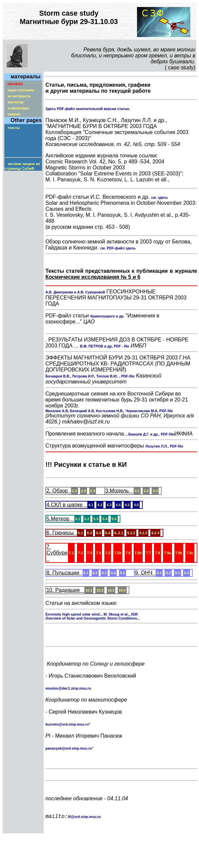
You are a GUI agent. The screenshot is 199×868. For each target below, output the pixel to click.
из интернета (19, 96)
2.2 (83, 491)
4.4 (118, 505)
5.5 (114, 519)
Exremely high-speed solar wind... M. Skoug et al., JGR (91, 614)
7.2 (80, 553)
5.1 (78, 519)
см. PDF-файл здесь (118, 248)
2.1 (74, 491)
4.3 (109, 505)
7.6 (128, 553)
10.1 (89, 590)
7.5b (118, 553)
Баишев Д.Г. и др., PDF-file (151, 434)
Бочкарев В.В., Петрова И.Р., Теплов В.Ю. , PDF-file (90, 376)
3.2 (146, 491)
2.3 (93, 491)
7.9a (167, 553)
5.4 (105, 519)
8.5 (122, 573)
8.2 (95, 573)
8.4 (113, 573)
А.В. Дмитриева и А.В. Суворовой (75, 292)
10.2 (100, 590)
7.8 (157, 553)
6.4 (108, 533)
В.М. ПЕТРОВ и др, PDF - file (105, 346)
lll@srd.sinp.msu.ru (84, 826)
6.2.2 (131, 533)
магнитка (16, 102)
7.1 (71, 553)
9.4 (186, 573)
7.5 (108, 553)
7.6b (138, 553)
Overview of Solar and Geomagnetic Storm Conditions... (93, 618)
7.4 (98, 553)
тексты (14, 128)
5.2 (87, 519)
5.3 (96, 519)
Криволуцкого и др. (108, 316)
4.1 (91, 505)
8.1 (86, 573)
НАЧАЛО (15, 84)
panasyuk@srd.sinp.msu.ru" (69, 750)
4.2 (100, 505)
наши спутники (21, 90)
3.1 (137, 491)
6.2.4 (155, 533)
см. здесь (159, 197)
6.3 (98, 533)
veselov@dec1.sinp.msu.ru (68, 690)
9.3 (177, 573)
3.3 (155, 491)
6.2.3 (143, 533)
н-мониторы (18, 108)
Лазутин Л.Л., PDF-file (164, 446)
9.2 (168, 573)
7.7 (148, 553)
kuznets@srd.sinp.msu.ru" (68, 726)
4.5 (127, 505)
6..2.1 (119, 533)
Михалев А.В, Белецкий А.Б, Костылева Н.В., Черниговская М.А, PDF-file (109, 411)
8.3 (104, 573)
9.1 (159, 573)
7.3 (89, 553)
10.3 (111, 590)
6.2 (89, 533)
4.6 (136, 505)
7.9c (190, 553)
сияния (14, 114)
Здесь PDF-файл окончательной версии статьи (87, 109)
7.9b (179, 553)
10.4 (122, 590)
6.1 (80, 533)
